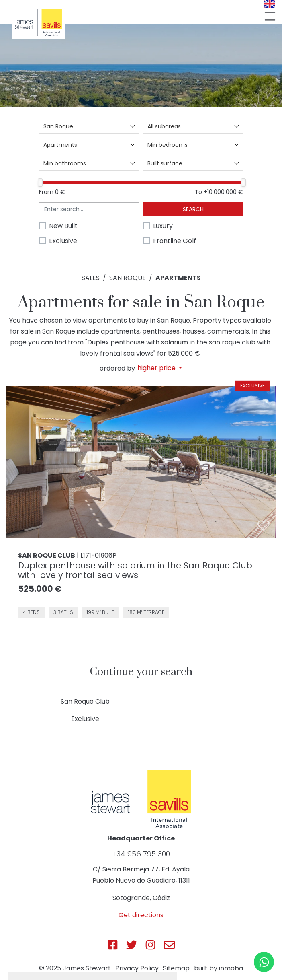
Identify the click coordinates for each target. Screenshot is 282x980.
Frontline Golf (175, 241)
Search (193, 209)
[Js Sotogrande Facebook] (113, 945)
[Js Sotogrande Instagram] (150, 945)
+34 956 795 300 (141, 854)
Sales (91, 278)
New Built (63, 226)
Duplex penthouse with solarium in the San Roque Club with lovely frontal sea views (135, 570)
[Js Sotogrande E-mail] (169, 945)
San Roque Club (85, 701)
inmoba (231, 968)
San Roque (128, 278)
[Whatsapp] (264, 962)
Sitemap (176, 968)
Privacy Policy (137, 968)
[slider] (40, 182)
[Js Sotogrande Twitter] (132, 945)
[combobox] (89, 126)
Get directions (141, 915)
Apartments (178, 278)
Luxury (163, 226)
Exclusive (63, 241)
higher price (157, 368)
